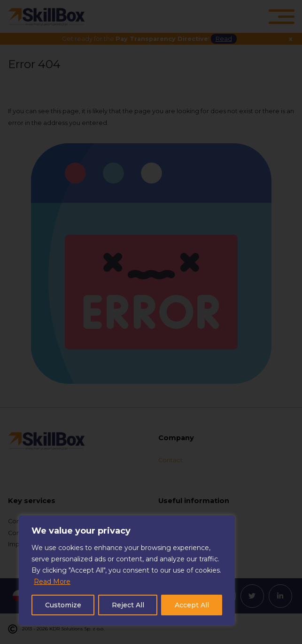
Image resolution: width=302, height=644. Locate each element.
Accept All (192, 605)
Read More (52, 582)
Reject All (128, 605)
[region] (127, 570)
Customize (63, 605)
